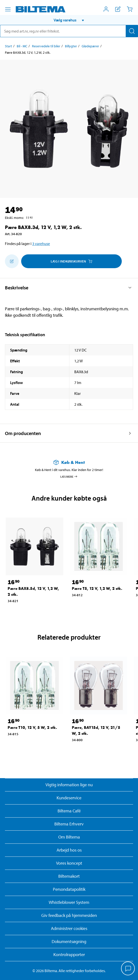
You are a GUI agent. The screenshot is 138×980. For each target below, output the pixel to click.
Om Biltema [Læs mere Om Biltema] (69, 837)
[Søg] (132, 31)
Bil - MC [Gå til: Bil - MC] (22, 46)
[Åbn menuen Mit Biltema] (106, 9)
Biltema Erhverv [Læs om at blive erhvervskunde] (69, 824)
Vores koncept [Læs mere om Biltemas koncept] (69, 863)
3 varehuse (41, 244)
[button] (69, 20)
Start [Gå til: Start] (8, 46)
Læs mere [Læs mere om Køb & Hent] (69, 476)
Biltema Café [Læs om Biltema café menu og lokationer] (69, 811)
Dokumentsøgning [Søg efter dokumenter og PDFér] (69, 941)
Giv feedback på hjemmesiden (69, 915)
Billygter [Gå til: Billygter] (71, 46)
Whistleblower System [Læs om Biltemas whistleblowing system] (69, 902)
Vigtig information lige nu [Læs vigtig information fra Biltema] (69, 785)
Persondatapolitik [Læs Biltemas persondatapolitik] (69, 889)
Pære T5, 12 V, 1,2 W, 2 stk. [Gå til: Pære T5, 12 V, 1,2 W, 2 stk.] (97, 588)
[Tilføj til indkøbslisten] (12, 261)
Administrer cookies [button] (69, 928)
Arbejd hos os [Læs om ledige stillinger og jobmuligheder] (69, 850)
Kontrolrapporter (69, 954)
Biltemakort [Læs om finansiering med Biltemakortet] (69, 876)
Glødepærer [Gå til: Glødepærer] (90, 46)
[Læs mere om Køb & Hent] (69, 462)
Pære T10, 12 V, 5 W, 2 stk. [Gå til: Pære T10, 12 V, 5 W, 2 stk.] (32, 727)
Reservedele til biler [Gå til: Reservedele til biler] (46, 46)
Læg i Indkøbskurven (71, 261)
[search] (69, 31)
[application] (128, 969)
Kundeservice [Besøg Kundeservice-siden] (69, 798)
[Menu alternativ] (8, 9)
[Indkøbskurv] (130, 9)
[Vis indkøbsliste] (118, 9)
